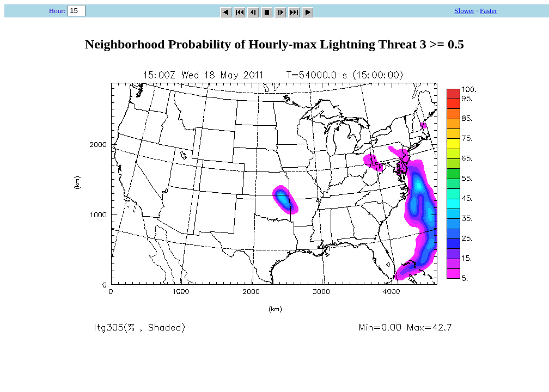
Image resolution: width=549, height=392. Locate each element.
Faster (489, 11)
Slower (464, 11)
